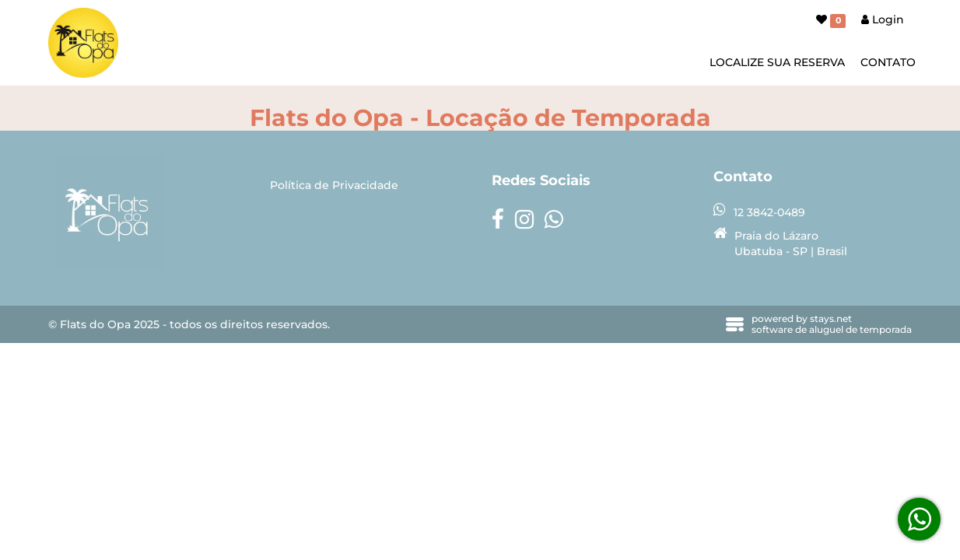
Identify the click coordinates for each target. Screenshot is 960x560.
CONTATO (888, 62)
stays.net (831, 318)
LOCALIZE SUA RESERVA (777, 62)
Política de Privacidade (334, 185)
